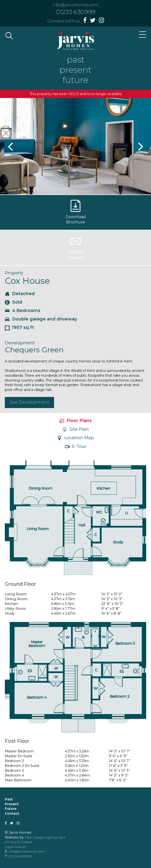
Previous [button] (11, 146)
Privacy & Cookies (19, 842)
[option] (75, 146)
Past (9, 799)
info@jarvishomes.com (75, 5)
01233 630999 (76, 12)
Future (11, 809)
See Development (29, 402)
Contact (12, 813)
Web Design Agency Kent (45, 837)
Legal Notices (15, 847)
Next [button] (140, 146)
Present (12, 804)
